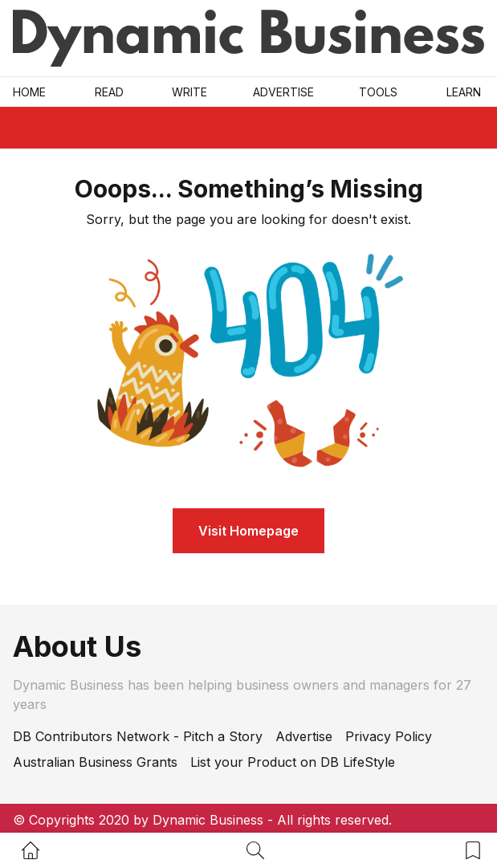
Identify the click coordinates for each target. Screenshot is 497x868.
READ (109, 92)
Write (189, 92)
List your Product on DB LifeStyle (293, 762)
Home (29, 92)
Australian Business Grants (95, 762)
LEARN (464, 92)
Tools (378, 92)
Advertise (283, 92)
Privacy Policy (389, 736)
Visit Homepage (248, 531)
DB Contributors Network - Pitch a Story (138, 736)
